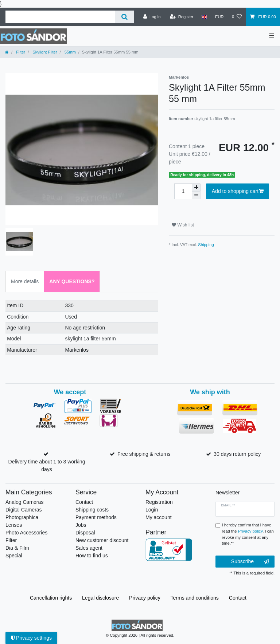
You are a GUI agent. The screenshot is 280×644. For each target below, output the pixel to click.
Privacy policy (145, 598)
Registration (159, 502)
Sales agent (89, 548)
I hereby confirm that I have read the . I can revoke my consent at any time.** (248, 534)
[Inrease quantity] (196, 187)
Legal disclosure (100, 598)
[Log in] (152, 17)
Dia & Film (17, 548)
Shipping (206, 245)
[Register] (182, 17)
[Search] (125, 17)
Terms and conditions (195, 598)
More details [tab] (25, 281)
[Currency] (219, 17)
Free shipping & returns (144, 454)
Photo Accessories (26, 533)
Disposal (85, 533)
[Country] (204, 17)
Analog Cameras (24, 502)
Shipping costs (92, 510)
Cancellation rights (51, 598)
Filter (20, 52)
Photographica (22, 517)
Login (152, 510)
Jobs (81, 525)
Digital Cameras (24, 510)
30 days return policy (237, 454)
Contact (84, 502)
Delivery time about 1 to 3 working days (47, 465)
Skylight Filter (44, 52)
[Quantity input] (183, 191)
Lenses (14, 525)
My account (159, 517)
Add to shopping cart (238, 191)
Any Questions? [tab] (72, 281)
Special (14, 556)
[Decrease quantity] (196, 195)
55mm (70, 52)
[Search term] (60, 17)
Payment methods (96, 517)
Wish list (183, 225)
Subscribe (250, 562)
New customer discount (102, 540)
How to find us (92, 556)
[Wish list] (237, 17)
